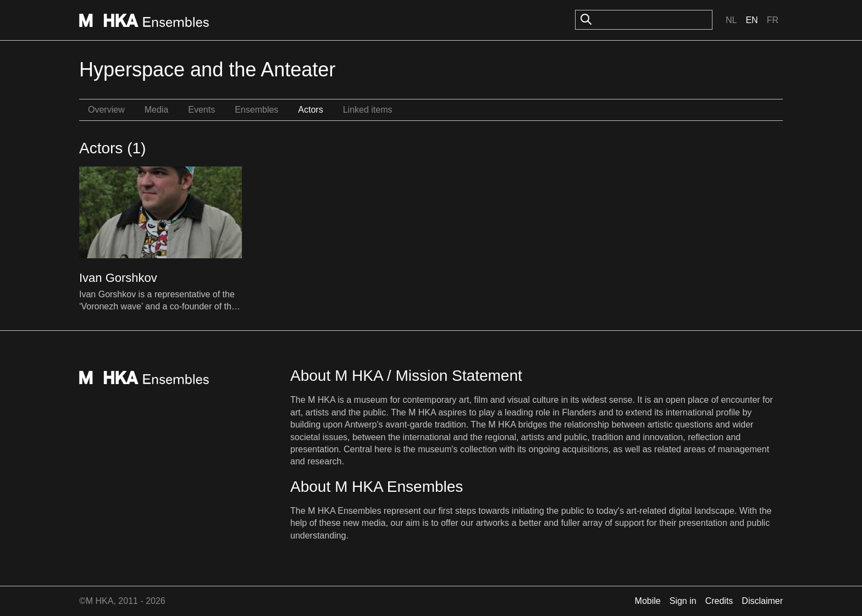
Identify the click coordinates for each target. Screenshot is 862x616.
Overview (106, 110)
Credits (719, 601)
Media (157, 110)
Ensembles (256, 110)
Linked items (368, 110)
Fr (773, 20)
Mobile (648, 601)
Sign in (683, 601)
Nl (731, 20)
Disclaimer (762, 601)
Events (201, 110)
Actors (310, 110)
